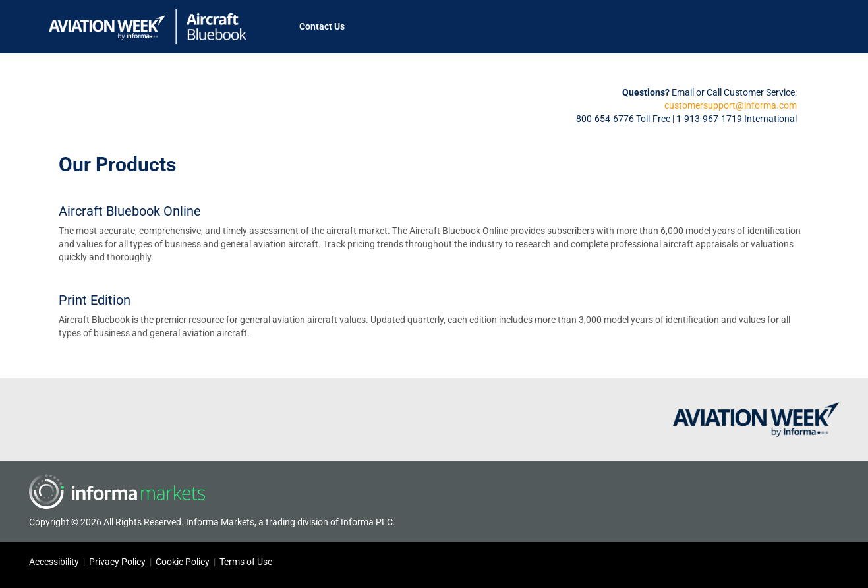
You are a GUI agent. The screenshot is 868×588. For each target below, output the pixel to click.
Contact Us (322, 26)
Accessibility (54, 562)
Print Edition (95, 300)
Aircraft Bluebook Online (130, 211)
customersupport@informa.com (731, 105)
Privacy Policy (117, 562)
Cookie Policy (183, 562)
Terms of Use (246, 562)
